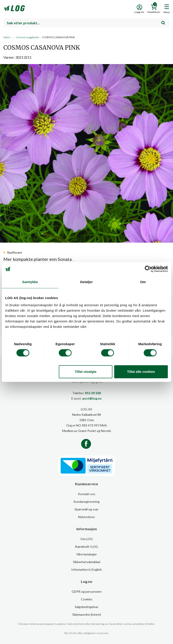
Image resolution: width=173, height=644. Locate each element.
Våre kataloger (87, 554)
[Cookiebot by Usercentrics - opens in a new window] (148, 269)
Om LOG (87, 539)
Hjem (7, 37)
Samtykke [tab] (30, 282)
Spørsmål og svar (86, 509)
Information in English (86, 569)
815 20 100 (93, 393)
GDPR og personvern (87, 591)
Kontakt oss (87, 494)
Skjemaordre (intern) (87, 614)
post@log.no (92, 398)
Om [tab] (143, 282)
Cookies (87, 599)
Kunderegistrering (86, 502)
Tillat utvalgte (86, 372)
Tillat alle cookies (141, 372)
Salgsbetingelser (87, 607)
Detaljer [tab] (86, 282)
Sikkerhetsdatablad (87, 562)
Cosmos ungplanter (28, 37)
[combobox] (86, 23)
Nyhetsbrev (86, 517)
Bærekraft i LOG (87, 547)
